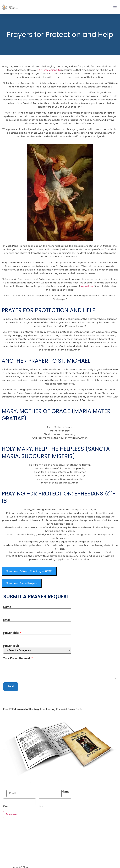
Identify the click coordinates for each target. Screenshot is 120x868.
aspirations (87, 286)
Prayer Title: (12, 633)
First (6, 807)
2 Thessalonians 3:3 (50, 70)
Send (11, 687)
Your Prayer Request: (18, 658)
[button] (115, 7)
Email (7, 620)
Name (7, 607)
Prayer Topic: (12, 646)
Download (12, 814)
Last (41, 807)
